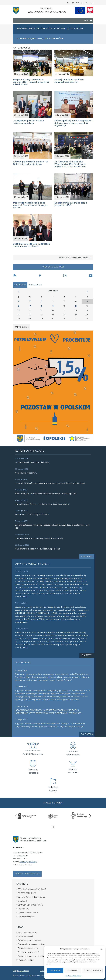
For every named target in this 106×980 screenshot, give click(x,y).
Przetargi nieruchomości (29, 952)
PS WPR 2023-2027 (27, 893)
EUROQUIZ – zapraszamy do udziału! (32, 515)
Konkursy (86, 655)
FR (87, 3)
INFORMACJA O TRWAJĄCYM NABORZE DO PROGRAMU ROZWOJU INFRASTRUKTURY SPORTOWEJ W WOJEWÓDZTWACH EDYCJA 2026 (48, 712)
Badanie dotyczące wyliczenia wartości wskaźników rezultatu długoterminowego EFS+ (52, 526)
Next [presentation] (90, 816)
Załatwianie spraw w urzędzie (31, 944)
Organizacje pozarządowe (30, 940)
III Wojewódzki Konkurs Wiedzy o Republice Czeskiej (39, 538)
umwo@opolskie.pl (28, 862)
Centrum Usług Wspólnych (30, 905)
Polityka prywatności (21, 971)
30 (19, 301)
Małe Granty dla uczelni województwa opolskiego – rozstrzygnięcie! (46, 494)
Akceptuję (55, 970)
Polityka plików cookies (73, 976)
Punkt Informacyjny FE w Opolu (33, 956)
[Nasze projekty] (80, 10)
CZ (82, 3)
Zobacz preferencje (92, 970)
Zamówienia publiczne (28, 948)
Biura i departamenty (27, 932)
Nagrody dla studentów (26, 473)
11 (76, 306)
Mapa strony (23, 909)
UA (92, 3)
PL (68, 3)
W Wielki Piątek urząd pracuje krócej (32, 462)
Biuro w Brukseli (25, 936)
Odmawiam (73, 970)
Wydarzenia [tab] (35, 285)
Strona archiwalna (26, 917)
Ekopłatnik (23, 901)
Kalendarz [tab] (20, 285)
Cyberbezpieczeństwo (28, 913)
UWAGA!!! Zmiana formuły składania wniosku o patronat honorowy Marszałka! (50, 483)
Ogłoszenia (87, 734)
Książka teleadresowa (27, 874)
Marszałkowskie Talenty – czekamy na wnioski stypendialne (42, 504)
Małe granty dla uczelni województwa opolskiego (37, 549)
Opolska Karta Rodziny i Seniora (32, 897)
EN (73, 3)
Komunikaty (87, 556)
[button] (101, 949)
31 (30, 301)
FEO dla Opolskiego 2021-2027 (32, 889)
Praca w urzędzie (25, 960)
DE (78, 3)
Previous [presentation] (16, 816)
